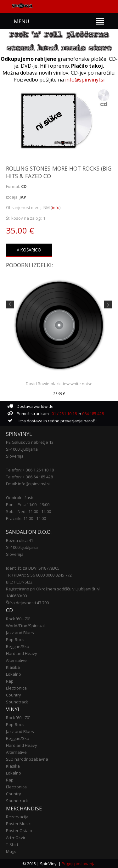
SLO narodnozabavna (27, 759)
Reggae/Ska (18, 646)
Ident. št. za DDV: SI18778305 (33, 568)
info (56, 207)
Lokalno (14, 674)
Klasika (13, 667)
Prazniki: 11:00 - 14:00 (26, 518)
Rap (10, 681)
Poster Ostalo (19, 831)
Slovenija (15, 456)
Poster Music (18, 824)
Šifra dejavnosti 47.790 (27, 603)
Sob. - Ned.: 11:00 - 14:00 (28, 511)
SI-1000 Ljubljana (22, 449)
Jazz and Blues (20, 633)
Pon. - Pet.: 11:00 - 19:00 (28, 504)
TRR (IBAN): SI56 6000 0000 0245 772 (39, 575)
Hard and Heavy (22, 653)
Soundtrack (17, 702)
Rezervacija (17, 817)
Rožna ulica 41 (20, 540)
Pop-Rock (15, 640)
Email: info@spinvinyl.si (28, 484)
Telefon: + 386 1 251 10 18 (30, 470)
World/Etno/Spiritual (25, 626)
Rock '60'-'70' (18, 619)
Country (14, 695)
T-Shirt (12, 844)
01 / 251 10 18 (64, 414)
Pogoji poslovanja (79, 864)
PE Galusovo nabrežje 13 (30, 442)
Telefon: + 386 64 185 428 (29, 477)
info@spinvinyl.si (85, 80)
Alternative (16, 660)
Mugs (11, 851)
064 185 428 (93, 414)
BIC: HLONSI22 (19, 582)
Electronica (16, 688)
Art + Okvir (16, 837)
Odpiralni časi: (20, 498)
